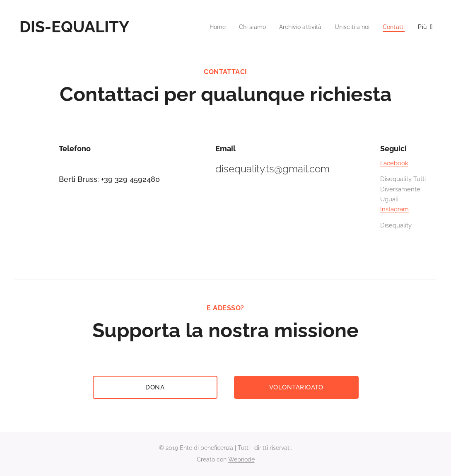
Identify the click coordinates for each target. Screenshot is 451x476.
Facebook (394, 163)
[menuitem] (207, 27)
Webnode (241, 459)
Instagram (394, 209)
